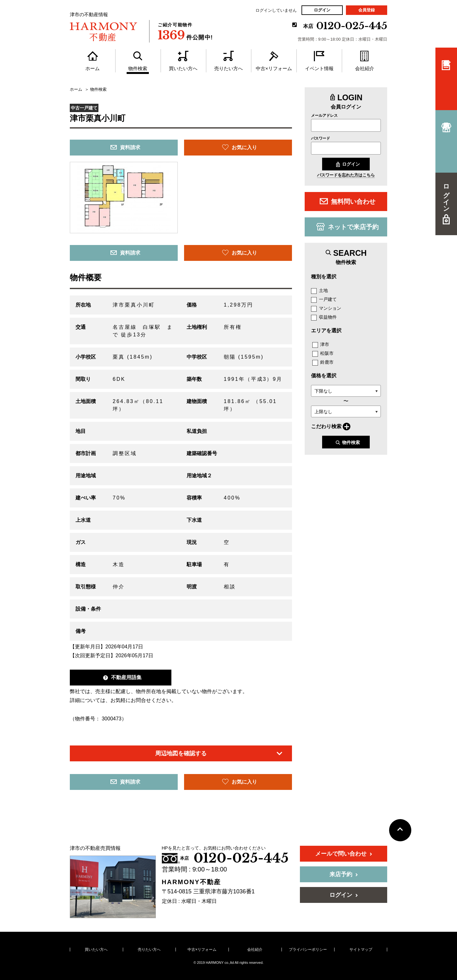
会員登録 (367, 10)
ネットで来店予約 (348, 227)
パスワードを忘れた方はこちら (346, 175)
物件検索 (348, 443)
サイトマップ (361, 950)
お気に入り (240, 147)
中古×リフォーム (202, 950)
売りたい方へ (149, 950)
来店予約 (344, 874)
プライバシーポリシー (308, 950)
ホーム (76, 89)
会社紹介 (255, 950)
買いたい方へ (96, 950)
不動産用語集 (122, 677)
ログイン (322, 10)
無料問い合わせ (348, 201)
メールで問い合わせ (344, 854)
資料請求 (125, 147)
